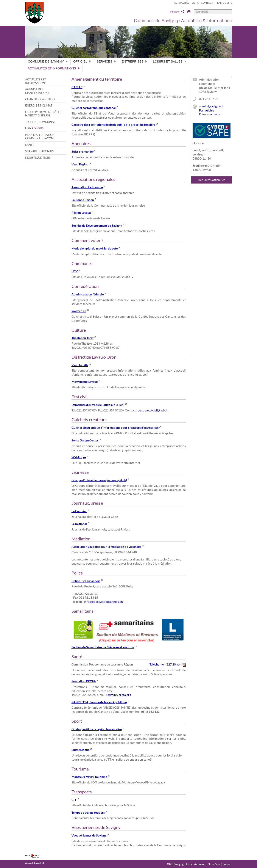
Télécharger (167, 664)
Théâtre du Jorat (83, 338)
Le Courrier (79, 511)
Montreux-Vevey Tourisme (89, 777)
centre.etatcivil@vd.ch (153, 410)
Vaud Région (80, 164)
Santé (30, 145)
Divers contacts (209, 114)
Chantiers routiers (40, 99)
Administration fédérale (88, 294)
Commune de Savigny (48, 61)
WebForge (79, 457)
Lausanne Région (83, 200)
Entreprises (135, 61)
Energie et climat (39, 105)
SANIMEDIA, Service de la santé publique (99, 702)
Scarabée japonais (39, 151)
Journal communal (40, 122)
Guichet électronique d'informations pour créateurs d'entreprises (115, 428)
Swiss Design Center (85, 440)
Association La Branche (87, 187)
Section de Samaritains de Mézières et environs (103, 647)
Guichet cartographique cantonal (94, 108)
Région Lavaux (81, 213)
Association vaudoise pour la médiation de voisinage (106, 547)
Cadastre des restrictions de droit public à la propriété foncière (113, 125)
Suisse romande (82, 151)
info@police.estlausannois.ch (103, 602)
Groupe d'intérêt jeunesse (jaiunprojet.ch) (99, 480)
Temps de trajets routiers (88, 812)
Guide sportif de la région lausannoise (97, 729)
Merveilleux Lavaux (85, 382)
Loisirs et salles (170, 61)
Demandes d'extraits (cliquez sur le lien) (98, 405)
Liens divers (34, 128)
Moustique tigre (38, 158)
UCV (75, 271)
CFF (74, 800)
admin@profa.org (119, 695)
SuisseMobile (80, 750)
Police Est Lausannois (86, 581)
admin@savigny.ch (211, 106)
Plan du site (224, 3)
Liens (195, 3)
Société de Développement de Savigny (97, 225)
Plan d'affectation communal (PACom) (40, 137)
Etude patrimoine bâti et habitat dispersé (44, 114)
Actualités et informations (54, 68)
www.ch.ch (79, 311)
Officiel (82, 61)
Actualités (182, 3)
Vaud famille (80, 365)
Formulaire (206, 110)
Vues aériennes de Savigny (89, 835)
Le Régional (79, 524)
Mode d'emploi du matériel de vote (95, 248)
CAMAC (77, 87)
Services (107, 61)
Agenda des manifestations (37, 91)
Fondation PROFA (84, 681)
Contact (207, 3)
